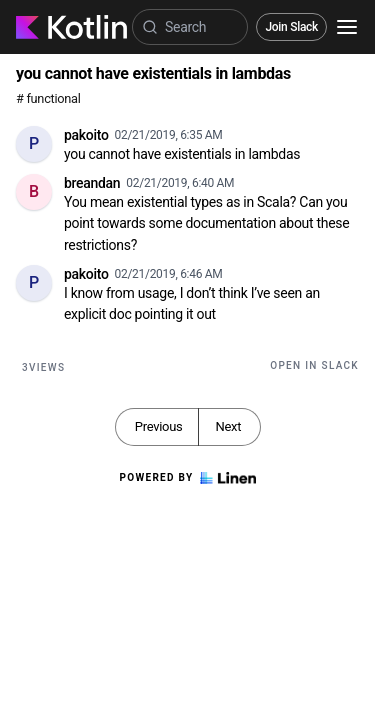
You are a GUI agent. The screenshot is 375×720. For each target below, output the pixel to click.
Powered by (187, 478)
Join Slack (291, 27)
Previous (159, 426)
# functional (48, 98)
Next (228, 426)
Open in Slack (314, 365)
